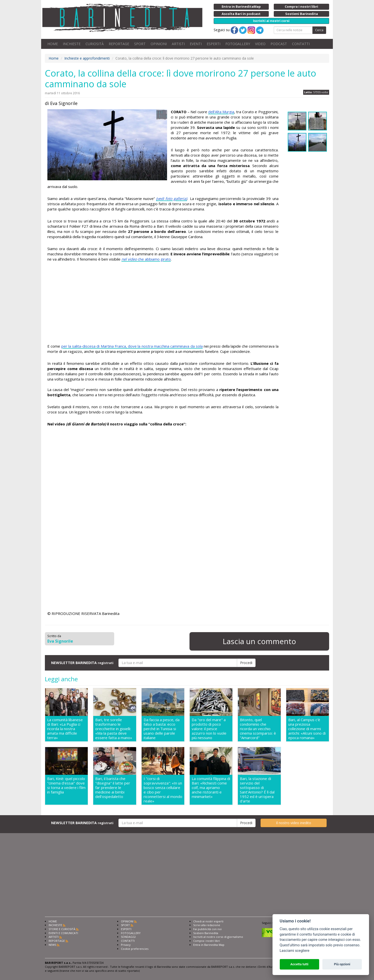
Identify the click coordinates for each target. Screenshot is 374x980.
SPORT (140, 44)
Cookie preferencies (135, 949)
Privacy (126, 945)
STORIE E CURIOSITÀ (62, 929)
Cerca (319, 30)
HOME (53, 44)
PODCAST (279, 44)
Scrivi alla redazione (207, 925)
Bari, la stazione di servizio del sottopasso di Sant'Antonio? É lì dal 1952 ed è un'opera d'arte (257, 790)
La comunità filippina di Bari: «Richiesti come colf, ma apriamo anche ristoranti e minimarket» (211, 788)
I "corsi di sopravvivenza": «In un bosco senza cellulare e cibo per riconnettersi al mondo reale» (163, 790)
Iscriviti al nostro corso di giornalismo (218, 937)
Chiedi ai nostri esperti (208, 921)
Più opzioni (342, 964)
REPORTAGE (119, 44)
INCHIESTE (72, 44)
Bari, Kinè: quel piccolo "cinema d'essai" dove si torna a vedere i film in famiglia (66, 785)
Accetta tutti (299, 964)
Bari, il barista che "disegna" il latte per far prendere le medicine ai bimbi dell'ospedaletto (113, 788)
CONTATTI (301, 44)
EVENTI (196, 44)
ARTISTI (178, 44)
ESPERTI (214, 44)
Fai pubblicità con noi (207, 929)
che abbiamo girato (146, 259)
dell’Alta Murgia (221, 112)
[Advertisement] (163, 303)
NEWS (52, 945)
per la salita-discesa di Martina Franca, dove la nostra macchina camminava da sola (132, 346)
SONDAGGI (128, 937)
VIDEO (260, 44)
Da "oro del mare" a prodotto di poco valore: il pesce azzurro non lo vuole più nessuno (209, 729)
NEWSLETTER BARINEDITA (82, 663)
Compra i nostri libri (207, 941)
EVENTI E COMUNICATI (63, 933)
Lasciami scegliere (295, 951)
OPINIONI (159, 44)
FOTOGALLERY (238, 44)
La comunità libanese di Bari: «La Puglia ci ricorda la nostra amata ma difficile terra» (65, 729)
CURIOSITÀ (95, 44)
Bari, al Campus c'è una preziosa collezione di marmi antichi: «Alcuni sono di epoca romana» (307, 729)
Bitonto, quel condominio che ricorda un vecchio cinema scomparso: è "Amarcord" (258, 729)
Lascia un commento (259, 641)
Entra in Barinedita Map (209, 945)
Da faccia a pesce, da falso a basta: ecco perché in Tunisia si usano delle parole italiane (162, 729)
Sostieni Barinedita (206, 933)
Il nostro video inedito (294, 823)
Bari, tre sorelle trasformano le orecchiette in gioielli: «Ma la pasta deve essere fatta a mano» (114, 729)
